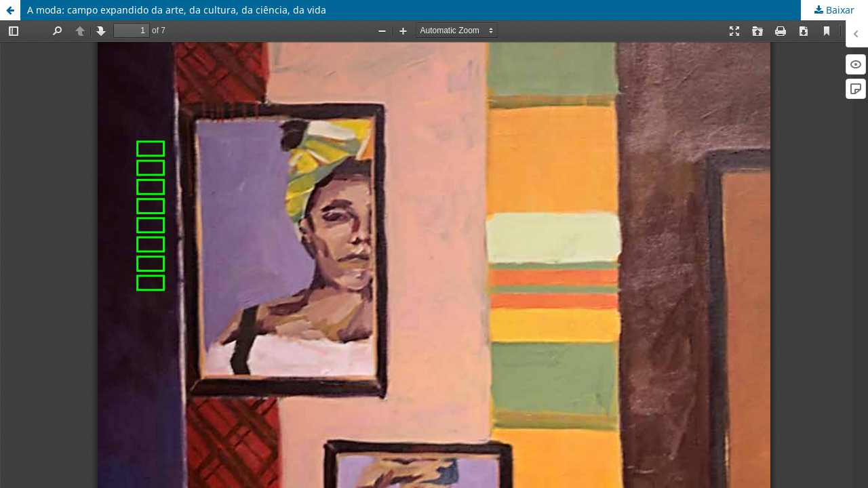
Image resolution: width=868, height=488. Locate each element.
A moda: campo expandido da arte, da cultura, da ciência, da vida (177, 10)
